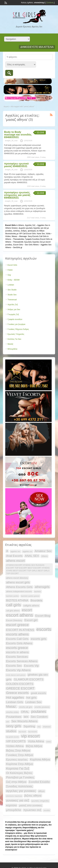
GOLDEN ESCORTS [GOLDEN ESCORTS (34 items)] (20, 684)
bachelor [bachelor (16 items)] (38, 592)
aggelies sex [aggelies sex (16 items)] (15, 551)
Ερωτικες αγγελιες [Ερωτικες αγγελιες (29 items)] (17, 760)
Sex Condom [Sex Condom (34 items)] (39, 717)
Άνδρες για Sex (14, 309)
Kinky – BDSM (14, 280)
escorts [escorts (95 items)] (44, 629)
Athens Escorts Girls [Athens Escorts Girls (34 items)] (19, 587)
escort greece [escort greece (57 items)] (17, 625)
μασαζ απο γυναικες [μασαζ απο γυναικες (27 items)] (30, 805)
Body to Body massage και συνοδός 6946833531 (18, 135)
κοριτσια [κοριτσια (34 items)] (11, 805)
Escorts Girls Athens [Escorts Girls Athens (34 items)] (19, 643)
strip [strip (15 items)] (39, 727)
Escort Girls (12, 265)
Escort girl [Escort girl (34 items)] (31, 620)
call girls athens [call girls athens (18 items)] (13, 611)
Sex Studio (12, 290)
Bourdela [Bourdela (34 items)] (36, 600)
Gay (9, 275)
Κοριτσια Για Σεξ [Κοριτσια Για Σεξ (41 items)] (18, 768)
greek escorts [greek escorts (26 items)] (38, 693)
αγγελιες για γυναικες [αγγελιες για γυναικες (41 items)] (21, 791)
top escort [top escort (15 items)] (22, 732)
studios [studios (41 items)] (11, 731)
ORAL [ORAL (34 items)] (25, 712)
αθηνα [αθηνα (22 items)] (41, 791)
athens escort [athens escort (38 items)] (15, 561)
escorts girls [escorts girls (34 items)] (39, 639)
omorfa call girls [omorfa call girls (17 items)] (26, 707)
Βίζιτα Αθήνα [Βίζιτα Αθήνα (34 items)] (34, 746)
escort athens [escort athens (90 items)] (20, 615)
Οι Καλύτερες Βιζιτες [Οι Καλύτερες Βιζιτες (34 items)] (19, 773)
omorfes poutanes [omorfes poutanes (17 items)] (42, 707)
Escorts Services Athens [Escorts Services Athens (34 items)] (22, 661)
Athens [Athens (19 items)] (44, 556)
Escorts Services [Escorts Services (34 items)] (17, 657)
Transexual (12, 300)
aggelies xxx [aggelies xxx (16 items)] (27, 551)
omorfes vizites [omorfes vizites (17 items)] (12, 712)
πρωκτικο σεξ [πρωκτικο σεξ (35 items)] (32, 810)
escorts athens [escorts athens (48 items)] (17, 634)
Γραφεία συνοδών (15, 319)
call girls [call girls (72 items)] (14, 605)
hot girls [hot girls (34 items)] (31, 698)
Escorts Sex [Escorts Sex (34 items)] (14, 666)
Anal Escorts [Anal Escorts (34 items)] (14, 556)
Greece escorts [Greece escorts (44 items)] (17, 693)
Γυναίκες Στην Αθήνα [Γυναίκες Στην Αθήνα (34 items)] (20, 755)
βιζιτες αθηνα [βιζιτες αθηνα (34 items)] (33, 796)
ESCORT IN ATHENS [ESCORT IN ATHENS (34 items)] (20, 630)
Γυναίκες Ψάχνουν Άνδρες (18, 329)
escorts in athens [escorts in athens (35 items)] (17, 652)
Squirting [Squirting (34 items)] (29, 726)
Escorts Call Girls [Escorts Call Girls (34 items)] (17, 639)
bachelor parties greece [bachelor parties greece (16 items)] (30, 596)
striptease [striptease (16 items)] (47, 727)
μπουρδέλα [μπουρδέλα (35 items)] (14, 810)
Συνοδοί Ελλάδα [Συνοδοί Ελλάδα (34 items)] (39, 782)
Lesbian (11, 285)
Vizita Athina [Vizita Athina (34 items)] (36, 741)
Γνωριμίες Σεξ (13, 314)
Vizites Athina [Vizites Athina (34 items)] (15, 746)
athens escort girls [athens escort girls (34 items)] (18, 582)
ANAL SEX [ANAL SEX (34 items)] (32, 556)
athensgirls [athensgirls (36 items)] (42, 587)
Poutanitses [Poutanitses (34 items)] (14, 717)
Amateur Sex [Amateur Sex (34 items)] (43, 551)
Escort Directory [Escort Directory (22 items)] (14, 620)
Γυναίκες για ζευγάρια (16, 324)
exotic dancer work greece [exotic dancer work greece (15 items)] (16, 675)
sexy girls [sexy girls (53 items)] (14, 726)
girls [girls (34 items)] (9, 679)
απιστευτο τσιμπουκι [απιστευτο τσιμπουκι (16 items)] (14, 796)
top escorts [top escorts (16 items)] (33, 732)
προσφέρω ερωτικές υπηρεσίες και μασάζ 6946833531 (17, 195)
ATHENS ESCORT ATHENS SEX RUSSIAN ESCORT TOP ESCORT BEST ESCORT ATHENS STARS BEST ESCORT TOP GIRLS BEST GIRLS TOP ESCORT (28, 569)
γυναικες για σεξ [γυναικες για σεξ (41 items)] (18, 800)
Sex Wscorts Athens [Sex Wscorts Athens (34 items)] (24, 721)
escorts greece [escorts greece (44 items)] (17, 648)
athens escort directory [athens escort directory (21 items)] (17, 578)
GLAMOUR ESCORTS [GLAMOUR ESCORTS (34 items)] (29, 679)
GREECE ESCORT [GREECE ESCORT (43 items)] (20, 688)
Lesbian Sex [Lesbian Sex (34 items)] (33, 702)
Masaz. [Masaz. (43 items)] (11, 707)
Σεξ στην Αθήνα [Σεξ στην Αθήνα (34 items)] (16, 782)
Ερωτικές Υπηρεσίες (16, 334)
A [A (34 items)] (7, 551)
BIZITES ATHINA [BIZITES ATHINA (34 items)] (17, 600)
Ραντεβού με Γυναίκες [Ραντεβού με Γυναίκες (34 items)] (20, 777)
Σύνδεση (50, 3)
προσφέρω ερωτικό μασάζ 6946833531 (16, 165)
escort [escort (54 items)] (27, 610)
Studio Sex (12, 295)
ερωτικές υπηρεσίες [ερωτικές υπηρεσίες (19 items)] (40, 801)
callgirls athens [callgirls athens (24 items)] (31, 605)
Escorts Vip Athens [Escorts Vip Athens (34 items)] (18, 670)
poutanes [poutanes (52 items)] (39, 712)
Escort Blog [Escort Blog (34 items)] (43, 616)
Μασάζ (10, 344)
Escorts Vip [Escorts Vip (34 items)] (31, 666)
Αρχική (6, 106)
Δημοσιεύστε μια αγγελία (37, 47)
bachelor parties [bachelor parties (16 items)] (12, 596)
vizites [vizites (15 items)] (49, 742)
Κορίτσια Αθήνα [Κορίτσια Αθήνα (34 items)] (40, 759)
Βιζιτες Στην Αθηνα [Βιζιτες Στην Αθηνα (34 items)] (18, 751)
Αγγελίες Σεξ (13, 305)
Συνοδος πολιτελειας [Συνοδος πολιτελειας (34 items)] (19, 786)
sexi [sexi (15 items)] (8, 722)
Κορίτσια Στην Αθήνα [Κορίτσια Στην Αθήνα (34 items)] (20, 764)
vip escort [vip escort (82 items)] (30, 736)
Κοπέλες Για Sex (14, 339)
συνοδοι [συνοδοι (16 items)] (47, 810)
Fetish (10, 270)
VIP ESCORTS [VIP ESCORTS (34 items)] (16, 741)
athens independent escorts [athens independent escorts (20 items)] (19, 591)
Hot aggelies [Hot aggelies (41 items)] (15, 697)
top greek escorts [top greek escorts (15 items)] (13, 737)
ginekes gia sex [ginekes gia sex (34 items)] (38, 675)
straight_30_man (11, 141)
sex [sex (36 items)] (26, 717)
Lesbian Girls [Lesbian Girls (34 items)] (15, 702)
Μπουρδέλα (12, 349)
